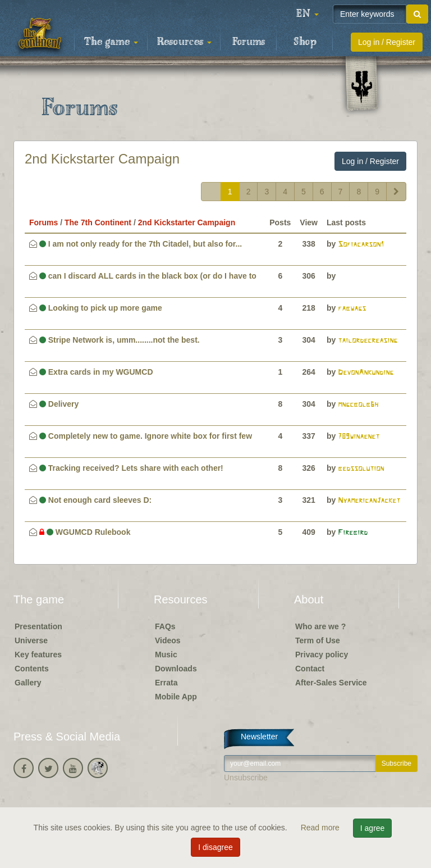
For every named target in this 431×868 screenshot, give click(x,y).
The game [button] (111, 42)
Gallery (28, 683)
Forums (249, 42)
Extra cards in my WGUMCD (96, 372)
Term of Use (318, 640)
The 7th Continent (98, 222)
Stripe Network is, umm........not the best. (120, 340)
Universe (31, 640)
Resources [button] (184, 42)
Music (166, 655)
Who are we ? (320, 626)
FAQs (165, 626)
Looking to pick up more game (101, 308)
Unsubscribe (246, 778)
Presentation (38, 626)
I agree (373, 828)
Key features (38, 655)
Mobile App (176, 697)
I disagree (215, 847)
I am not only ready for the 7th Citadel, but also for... (141, 244)
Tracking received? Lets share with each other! (131, 468)
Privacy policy (322, 655)
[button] (308, 14)
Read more (321, 828)
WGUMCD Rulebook (85, 532)
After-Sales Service (331, 683)
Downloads (176, 669)
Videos (168, 640)
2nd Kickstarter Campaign (102, 159)
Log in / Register (387, 42)
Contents (32, 669)
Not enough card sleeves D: (95, 500)
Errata (166, 683)
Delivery (59, 404)
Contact (310, 669)
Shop (305, 42)
